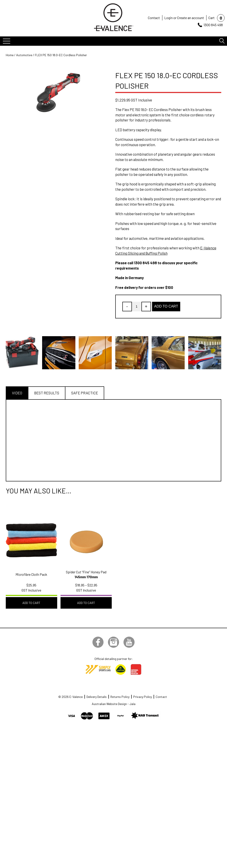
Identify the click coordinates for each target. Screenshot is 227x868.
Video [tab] (17, 393)
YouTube (129, 642)
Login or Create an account (184, 18)
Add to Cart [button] (31, 603)
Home (10, 55)
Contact (154, 18)
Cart (211, 18)
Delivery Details (97, 697)
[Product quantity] (137, 307)
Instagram (113, 642)
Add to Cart (166, 306)
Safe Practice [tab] (85, 393)
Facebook (98, 642)
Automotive (24, 55)
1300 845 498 (213, 25)
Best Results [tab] (47, 393)
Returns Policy (120, 697)
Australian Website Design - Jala (114, 704)
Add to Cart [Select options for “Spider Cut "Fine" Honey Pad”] (86, 603)
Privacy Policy (143, 697)
